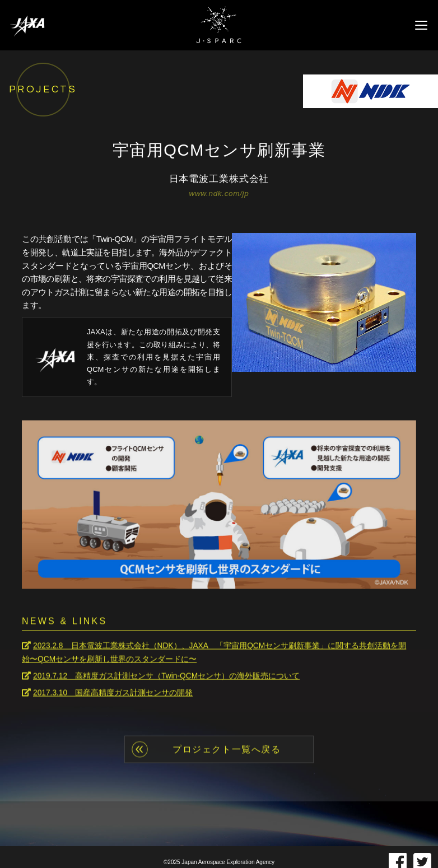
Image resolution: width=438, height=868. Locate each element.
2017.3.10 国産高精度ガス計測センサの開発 (113, 692)
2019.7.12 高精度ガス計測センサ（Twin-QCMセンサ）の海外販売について (167, 675)
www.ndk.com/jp (219, 194)
